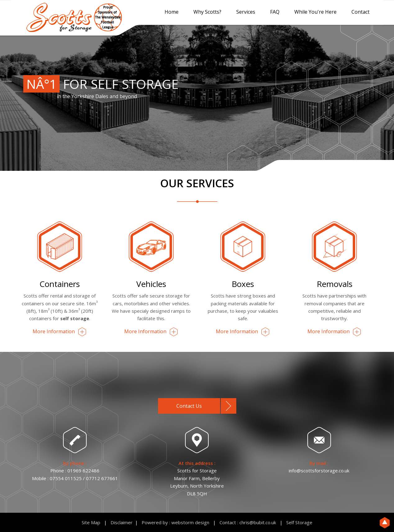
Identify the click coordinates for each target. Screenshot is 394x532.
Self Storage (299, 522)
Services (246, 12)
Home (172, 12)
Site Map (91, 522)
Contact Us (189, 406)
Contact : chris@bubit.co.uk (248, 522)
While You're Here (315, 12)
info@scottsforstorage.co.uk (319, 471)
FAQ (275, 12)
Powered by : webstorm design (175, 522)
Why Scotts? (207, 12)
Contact (360, 12)
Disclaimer (122, 522)
